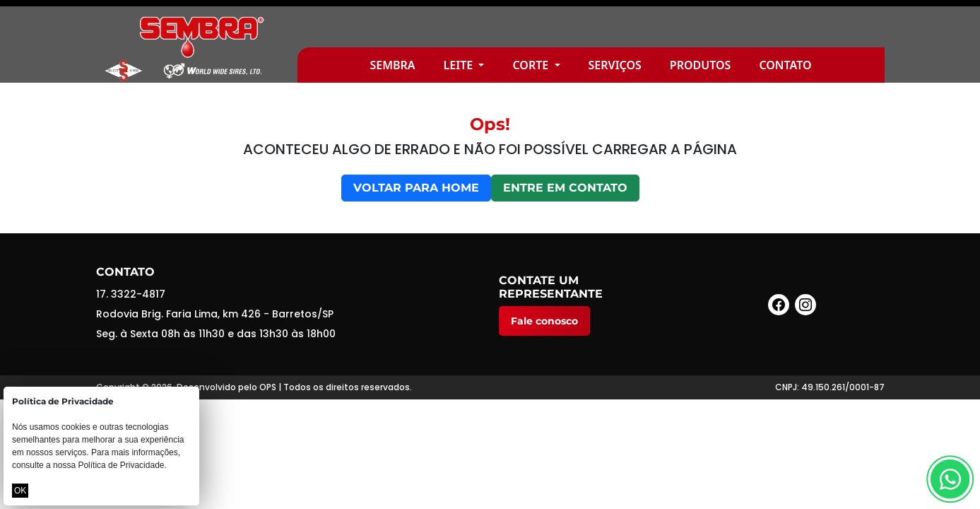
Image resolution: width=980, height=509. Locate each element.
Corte (532, 65)
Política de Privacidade (121, 465)
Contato (785, 65)
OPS (268, 387)
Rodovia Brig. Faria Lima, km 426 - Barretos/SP (215, 314)
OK (20, 491)
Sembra (392, 65)
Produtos (701, 65)
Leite (460, 65)
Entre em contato (565, 188)
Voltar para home (416, 188)
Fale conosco (544, 321)
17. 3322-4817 (131, 294)
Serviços (615, 65)
